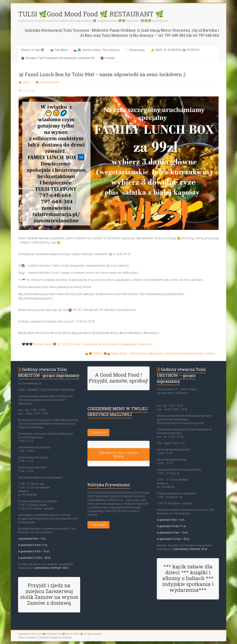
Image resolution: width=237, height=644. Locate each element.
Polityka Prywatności (109, 485)
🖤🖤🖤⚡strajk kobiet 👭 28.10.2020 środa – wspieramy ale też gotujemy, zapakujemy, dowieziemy (85, 344)
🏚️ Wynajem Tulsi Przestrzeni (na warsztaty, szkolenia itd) (58, 58)
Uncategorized (49, 82)
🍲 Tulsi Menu (59, 50)
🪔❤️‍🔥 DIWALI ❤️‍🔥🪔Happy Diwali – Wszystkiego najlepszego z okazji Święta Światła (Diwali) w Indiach (152, 353)
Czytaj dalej (98, 432)
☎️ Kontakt (107, 58)
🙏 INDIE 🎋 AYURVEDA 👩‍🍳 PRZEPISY (175, 50)
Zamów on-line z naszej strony (118, 454)
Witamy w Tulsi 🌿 (33, 50)
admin (26, 82)
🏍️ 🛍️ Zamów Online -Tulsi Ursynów (96, 50)
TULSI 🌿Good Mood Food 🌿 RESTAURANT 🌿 (91, 14)
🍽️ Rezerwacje (135, 50)
